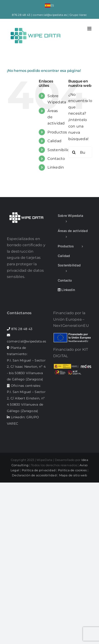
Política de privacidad (39, 470)
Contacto (56, 159)
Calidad (54, 141)
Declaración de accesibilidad (34, 475)
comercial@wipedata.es (50, 15)
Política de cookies (72, 470)
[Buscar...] (80, 152)
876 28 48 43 (21, 15)
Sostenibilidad (61, 150)
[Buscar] (74, 152)
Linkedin (56, 167)
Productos (57, 132)
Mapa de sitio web (73, 475)
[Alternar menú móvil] (90, 29)
